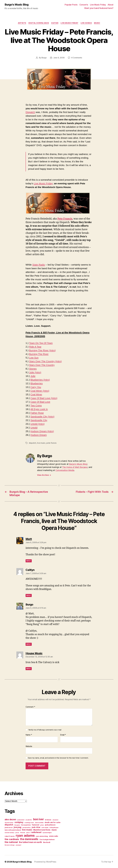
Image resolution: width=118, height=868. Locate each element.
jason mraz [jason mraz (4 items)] (9, 827)
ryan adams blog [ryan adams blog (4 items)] (42, 836)
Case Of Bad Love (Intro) (44, 398)
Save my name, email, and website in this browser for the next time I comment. (58, 758)
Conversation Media (65, 470)
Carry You (36, 387)
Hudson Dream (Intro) (42, 431)
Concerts (84, 5)
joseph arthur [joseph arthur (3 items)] (27, 827)
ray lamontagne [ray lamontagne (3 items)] (47, 832)
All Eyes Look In (39, 409)
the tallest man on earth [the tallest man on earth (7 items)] (30, 842)
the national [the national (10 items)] (11, 842)
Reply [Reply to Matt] (29, 561)
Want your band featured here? (99, 8)
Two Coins (36, 405)
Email (63, 735)
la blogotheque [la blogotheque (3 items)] (54, 827)
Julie (33, 376)
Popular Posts (71, 5)
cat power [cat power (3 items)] (55, 820)
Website (29, 746)
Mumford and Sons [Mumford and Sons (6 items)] (42, 830)
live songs (86, 23)
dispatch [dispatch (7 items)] (9, 824)
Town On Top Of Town (41, 343)
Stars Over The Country (42, 365)
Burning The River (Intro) (42, 350)
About (111, 5)
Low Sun (34, 358)
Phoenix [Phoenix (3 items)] (23, 832)
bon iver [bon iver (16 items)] (38, 819)
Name (29, 735)
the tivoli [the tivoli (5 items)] (47, 842)
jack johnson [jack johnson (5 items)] (50, 825)
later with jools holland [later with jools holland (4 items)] (13, 830)
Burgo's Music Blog (17, 5)
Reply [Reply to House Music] (29, 668)
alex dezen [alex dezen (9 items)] (10, 819)
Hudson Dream (39, 435)
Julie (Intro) (35, 372)
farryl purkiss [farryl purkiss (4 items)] (26, 825)
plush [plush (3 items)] (28, 832)
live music (41, 443)
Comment (30, 707)
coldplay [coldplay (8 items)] (19, 822)
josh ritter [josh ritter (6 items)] (36, 827)
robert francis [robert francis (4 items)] (10, 836)
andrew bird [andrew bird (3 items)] (21, 820)
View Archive (44, 475)
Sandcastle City (39, 420)
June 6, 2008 (59, 58)
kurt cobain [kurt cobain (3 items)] (45, 827)
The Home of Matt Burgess (75, 467)
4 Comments (77, 58)
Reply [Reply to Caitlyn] (29, 595)
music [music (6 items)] (54, 830)
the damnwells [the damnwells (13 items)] (29, 839)
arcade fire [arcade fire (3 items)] (29, 820)
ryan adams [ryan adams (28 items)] (25, 835)
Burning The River (39, 354)
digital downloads (39, 23)
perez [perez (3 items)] (17, 832)
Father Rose (37, 413)
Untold (34, 427)
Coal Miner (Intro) (40, 391)
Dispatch (30, 112)
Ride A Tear (35, 347)
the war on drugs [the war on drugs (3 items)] (10, 845)
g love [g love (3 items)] (42, 825)
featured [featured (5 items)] (35, 825)
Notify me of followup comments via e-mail (45, 730)
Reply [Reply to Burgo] (29, 644)
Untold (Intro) (38, 424)
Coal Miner (36, 394)
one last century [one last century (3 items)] (9, 832)
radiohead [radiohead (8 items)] (36, 832)
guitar (55, 23)
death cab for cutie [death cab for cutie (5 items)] (52, 822)
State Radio (39, 265)
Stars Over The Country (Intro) (45, 361)
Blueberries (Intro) (40, 380)
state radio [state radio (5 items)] (54, 836)
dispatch (32, 443)
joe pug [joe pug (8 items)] (18, 827)
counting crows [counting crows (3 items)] (29, 822)
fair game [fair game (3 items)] (17, 825)
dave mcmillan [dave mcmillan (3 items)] (39, 822)
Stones (33, 369)
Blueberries (37, 383)
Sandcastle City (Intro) (42, 416)
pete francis (51, 443)
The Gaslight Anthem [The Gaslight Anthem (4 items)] (47, 839)
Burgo (44, 58)
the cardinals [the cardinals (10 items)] (12, 839)
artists (22, 23)
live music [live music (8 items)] (27, 829)
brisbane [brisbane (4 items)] (48, 820)
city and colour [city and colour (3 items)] (9, 822)
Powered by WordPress (45, 862)
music (97, 23)
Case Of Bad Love (40, 402)
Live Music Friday (98, 5)
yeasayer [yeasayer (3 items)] (18, 845)
